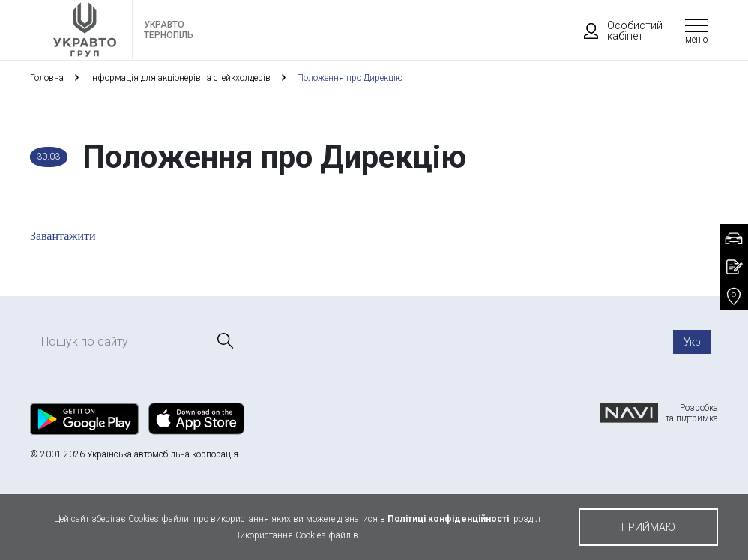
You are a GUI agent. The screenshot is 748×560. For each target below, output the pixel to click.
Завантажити (63, 236)
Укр (692, 342)
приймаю (648, 527)
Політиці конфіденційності (448, 519)
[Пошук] (224, 341)
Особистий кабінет (616, 31)
